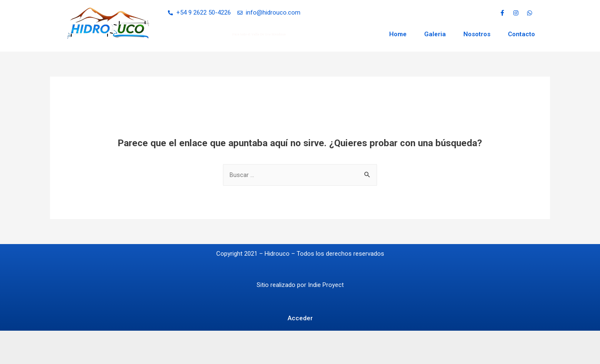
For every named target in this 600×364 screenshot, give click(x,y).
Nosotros (477, 34)
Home (398, 34)
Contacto (521, 34)
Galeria (435, 34)
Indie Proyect (326, 285)
